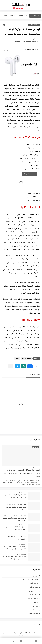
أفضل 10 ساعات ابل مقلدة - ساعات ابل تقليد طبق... (15, 16)
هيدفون (36, 602)
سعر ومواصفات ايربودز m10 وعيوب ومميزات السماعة (15, 528)
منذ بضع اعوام (35, 468)
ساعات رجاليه (33, 591)
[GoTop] (6, 641)
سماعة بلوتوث (34, 25)
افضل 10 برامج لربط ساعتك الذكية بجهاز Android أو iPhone (15, 496)
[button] (30, 366)
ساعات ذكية (34, 587)
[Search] (29, 641)
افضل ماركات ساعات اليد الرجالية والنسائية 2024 (16, 538)
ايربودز (36, 576)
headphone (34, 610)
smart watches (33, 613)
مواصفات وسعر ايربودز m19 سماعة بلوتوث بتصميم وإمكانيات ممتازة (15, 548)
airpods (17, 358)
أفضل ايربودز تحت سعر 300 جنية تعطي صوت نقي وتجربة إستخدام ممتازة (16, 507)
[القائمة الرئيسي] (39, 5)
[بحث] (3, 5)
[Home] (36, 641)
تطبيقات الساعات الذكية (30, 579)
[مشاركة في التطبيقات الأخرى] (11, 366)
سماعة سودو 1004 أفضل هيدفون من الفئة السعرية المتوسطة (14, 558)
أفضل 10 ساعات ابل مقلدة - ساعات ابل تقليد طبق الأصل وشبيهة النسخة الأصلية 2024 (22, 474)
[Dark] (13, 641)
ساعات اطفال (33, 583)
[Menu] (21, 641)
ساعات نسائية (33, 595)
